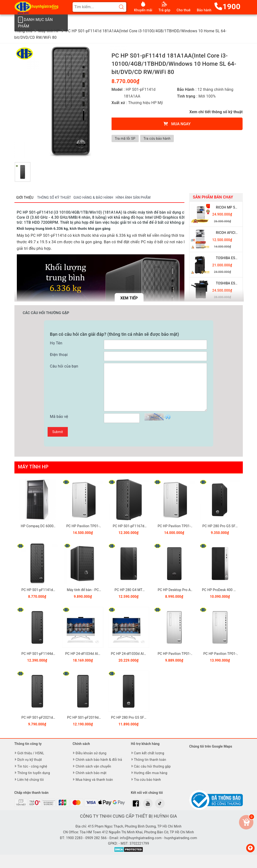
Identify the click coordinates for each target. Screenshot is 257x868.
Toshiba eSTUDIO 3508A (236, 258)
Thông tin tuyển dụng (34, 773)
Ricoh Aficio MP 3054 (234, 233)
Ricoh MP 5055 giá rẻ (234, 207)
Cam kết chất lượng (149, 753)
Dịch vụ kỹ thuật (30, 760)
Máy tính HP (33, 467)
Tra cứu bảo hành (158, 138)
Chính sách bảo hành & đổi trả (99, 760)
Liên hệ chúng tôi (31, 780)
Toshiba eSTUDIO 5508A (236, 283)
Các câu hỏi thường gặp (152, 766)
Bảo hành (204, 10)
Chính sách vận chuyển (93, 766)
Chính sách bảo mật (91, 773)
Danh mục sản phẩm (35, 22)
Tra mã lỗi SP (125, 138)
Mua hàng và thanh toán (94, 780)
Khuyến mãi (143, 10)
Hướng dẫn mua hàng (151, 773)
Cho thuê (184, 10)
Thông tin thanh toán (150, 760)
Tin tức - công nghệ (32, 766)
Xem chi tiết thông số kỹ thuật (216, 112)
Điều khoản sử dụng (91, 753)
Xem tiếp (129, 298)
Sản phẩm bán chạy (213, 197)
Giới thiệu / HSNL (31, 753)
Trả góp (164, 10)
